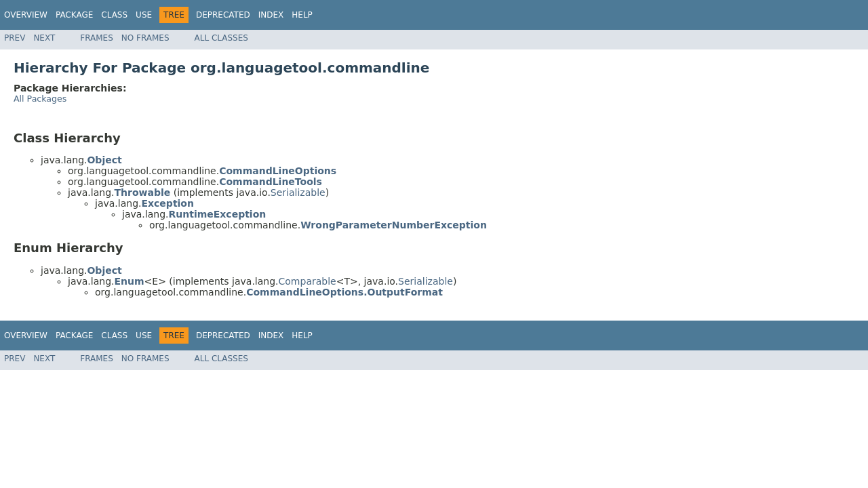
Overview (26, 15)
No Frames (145, 38)
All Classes (221, 38)
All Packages (40, 99)
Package (74, 15)
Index (271, 15)
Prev (15, 38)
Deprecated (223, 15)
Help (302, 15)
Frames (97, 38)
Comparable (308, 281)
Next (44, 38)
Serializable (298, 192)
